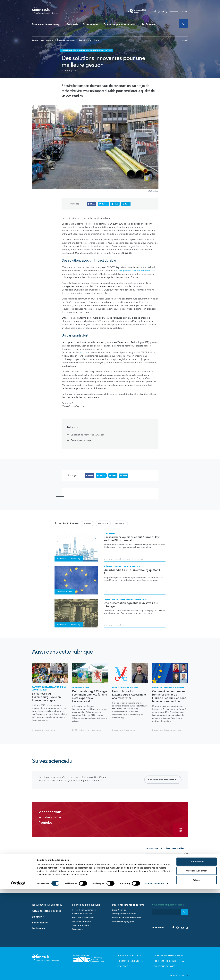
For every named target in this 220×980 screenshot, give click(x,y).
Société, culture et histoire (88, 40)
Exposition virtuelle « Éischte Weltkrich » (126, 599)
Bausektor (103, 523)
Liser (179, 730)
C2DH (75, 730)
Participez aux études (82, 919)
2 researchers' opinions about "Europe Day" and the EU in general (132, 538)
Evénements (78, 927)
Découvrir (72, 24)
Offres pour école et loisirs (124, 911)
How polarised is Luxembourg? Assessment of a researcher (129, 695)
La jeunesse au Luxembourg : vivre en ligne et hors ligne (46, 697)
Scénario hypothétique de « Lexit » (122, 566)
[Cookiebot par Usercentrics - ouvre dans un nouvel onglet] (18, 975)
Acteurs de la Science (82, 911)
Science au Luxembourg (47, 24)
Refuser (197, 971)
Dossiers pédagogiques (123, 919)
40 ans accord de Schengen (168, 687)
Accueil (184, 40)
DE (182, 12)
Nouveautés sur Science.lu (47, 902)
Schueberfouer (81, 687)
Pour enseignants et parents (120, 24)
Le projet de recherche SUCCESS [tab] (88, 435)
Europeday (109, 533)
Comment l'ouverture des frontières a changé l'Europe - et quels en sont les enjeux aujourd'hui (169, 696)
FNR (105, 592)
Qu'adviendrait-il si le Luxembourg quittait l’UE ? (134, 571)
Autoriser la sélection (197, 962)
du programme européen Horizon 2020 (136, 271)
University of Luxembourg (115, 559)
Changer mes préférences (163, 780)
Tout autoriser (197, 952)
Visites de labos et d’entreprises (127, 915)
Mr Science (148, 24)
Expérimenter (91, 24)
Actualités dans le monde (47, 908)
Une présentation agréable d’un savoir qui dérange (131, 604)
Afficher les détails (155, 974)
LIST (74, 71)
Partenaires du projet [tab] (81, 440)
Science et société (80, 923)
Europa (88, 523)
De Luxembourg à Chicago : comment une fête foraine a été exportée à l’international (89, 696)
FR (186, 12)
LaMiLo (84, 352)
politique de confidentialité (164, 872)
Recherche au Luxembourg (64, 40)
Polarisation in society (125, 687)
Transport (120, 523)
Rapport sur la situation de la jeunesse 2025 (49, 688)
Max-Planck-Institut (135, 559)
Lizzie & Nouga (119, 907)
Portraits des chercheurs (83, 915)
